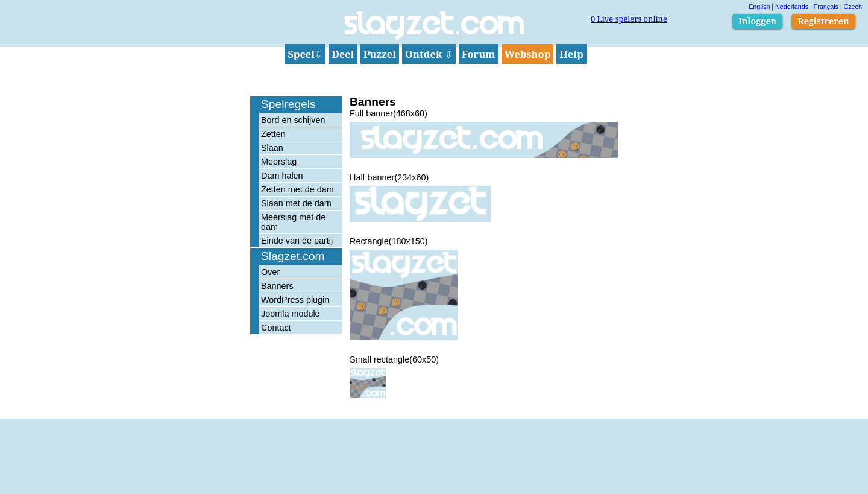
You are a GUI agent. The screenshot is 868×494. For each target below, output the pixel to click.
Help (571, 54)
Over (270, 272)
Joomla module (291, 314)
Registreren (823, 21)
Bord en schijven (293, 120)
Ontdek (429, 54)
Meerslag (279, 162)
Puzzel (380, 54)
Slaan (272, 148)
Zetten (273, 134)
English (759, 7)
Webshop (528, 54)
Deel (343, 54)
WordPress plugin (295, 300)
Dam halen (282, 176)
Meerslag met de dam (293, 222)
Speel (305, 54)
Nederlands (792, 7)
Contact (276, 328)
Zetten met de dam (297, 189)
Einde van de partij (297, 241)
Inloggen (757, 21)
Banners (277, 286)
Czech (853, 7)
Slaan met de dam (296, 203)
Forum (479, 54)
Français (826, 7)
